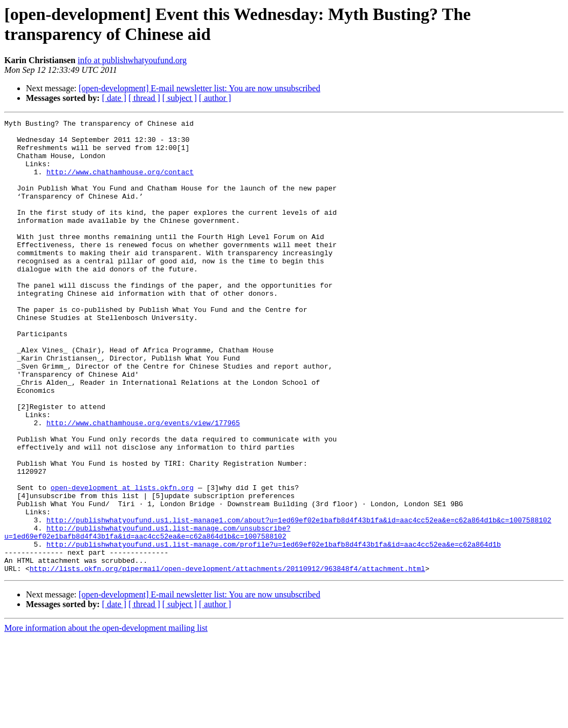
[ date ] (114, 98)
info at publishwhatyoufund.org (132, 60)
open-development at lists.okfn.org (122, 562)
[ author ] (215, 98)
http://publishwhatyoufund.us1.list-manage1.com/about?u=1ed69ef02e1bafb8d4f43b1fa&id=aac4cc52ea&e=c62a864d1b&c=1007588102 (299, 601)
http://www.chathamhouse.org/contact (120, 183)
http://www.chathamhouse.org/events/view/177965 (143, 484)
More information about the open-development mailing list (106, 719)
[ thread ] (144, 98)
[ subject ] (180, 98)
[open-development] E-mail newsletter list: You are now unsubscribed (200, 88)
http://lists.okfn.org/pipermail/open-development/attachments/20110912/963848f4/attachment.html (227, 659)
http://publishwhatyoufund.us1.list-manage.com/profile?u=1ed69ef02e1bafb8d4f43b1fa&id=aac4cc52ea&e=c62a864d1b (273, 630)
